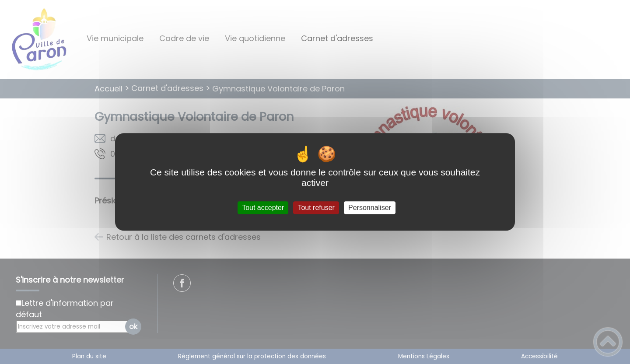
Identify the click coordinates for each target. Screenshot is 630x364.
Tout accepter (263, 208)
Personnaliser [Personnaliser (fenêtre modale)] (370, 208)
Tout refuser (316, 208)
